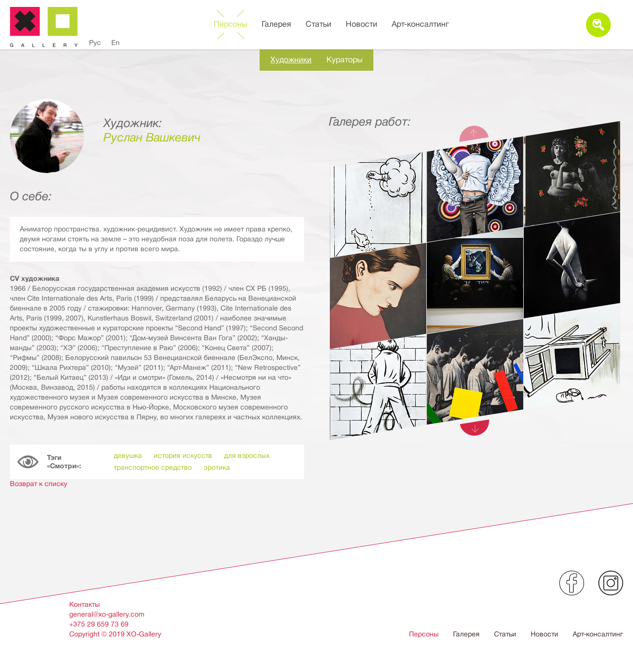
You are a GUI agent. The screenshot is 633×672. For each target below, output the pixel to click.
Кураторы (344, 60)
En (115, 43)
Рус (95, 43)
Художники (291, 60)
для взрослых (247, 455)
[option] (475, 304)
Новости (362, 24)
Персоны (230, 24)
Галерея (276, 24)
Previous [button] (475, 132)
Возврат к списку (39, 484)
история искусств (183, 455)
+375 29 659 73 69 (99, 624)
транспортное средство (153, 467)
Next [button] (475, 429)
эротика (217, 467)
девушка (128, 455)
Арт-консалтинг (420, 24)
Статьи (318, 24)
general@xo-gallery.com (107, 614)
